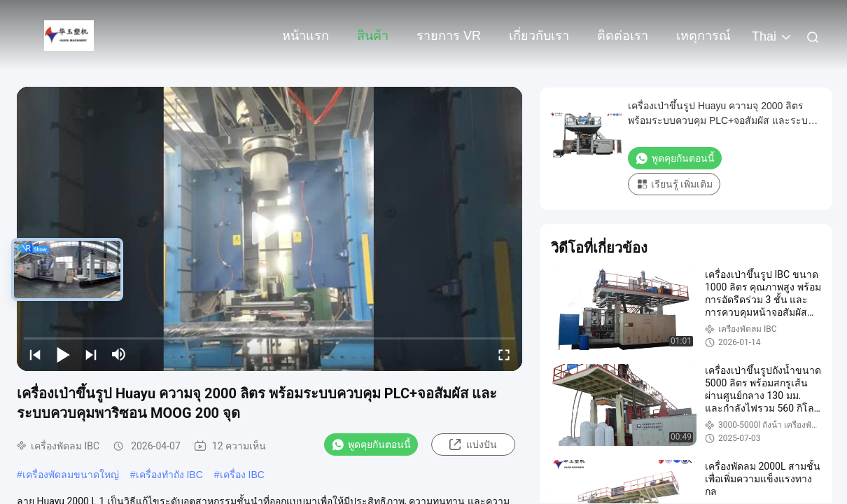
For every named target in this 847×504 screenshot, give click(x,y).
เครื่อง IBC (242, 475)
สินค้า (373, 36)
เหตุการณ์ (703, 36)
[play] (269, 229)
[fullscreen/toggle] (504, 354)
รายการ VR (449, 36)
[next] (91, 354)
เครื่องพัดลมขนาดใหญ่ (71, 475)
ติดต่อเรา (623, 36)
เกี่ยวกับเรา (539, 36)
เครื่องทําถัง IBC (169, 475)
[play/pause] (63, 354)
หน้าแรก (306, 36)
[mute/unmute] (119, 354)
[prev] (35, 354)
